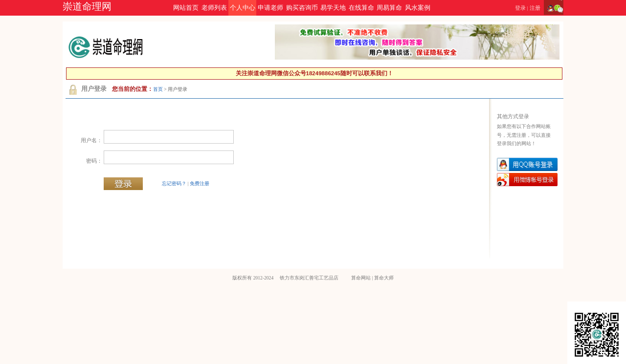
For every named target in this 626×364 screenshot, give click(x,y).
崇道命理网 (87, 6)
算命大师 (384, 278)
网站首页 (186, 8)
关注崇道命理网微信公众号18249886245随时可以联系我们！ (314, 73)
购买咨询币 (302, 8)
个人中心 (243, 8)
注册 (535, 8)
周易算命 (389, 8)
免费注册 (200, 183)
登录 (520, 8)
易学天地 (333, 8)
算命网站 (361, 278)
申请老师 (270, 8)
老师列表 (214, 8)
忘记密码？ (174, 183)
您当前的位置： (133, 89)
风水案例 (418, 8)
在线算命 (361, 8)
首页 (158, 89)
